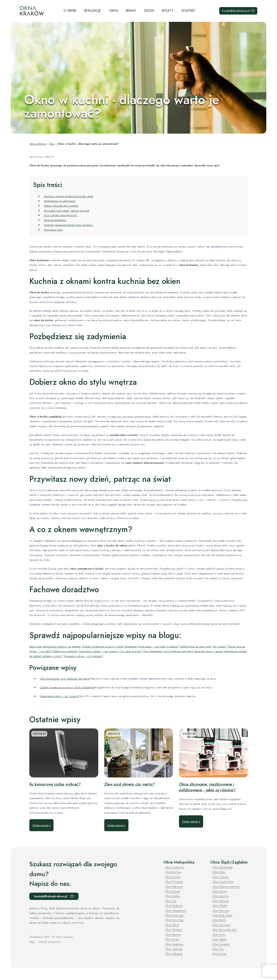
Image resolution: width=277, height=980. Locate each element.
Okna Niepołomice (176, 910)
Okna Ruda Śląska (223, 915)
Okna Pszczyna (221, 910)
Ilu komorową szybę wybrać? (55, 784)
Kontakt (189, 11)
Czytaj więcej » (41, 825)
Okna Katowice (221, 901)
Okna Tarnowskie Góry (225, 930)
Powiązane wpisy (53, 230)
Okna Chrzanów (174, 882)
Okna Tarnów (173, 939)
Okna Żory (218, 949)
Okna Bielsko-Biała (223, 867)
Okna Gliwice (220, 891)
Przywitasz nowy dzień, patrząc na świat (67, 211)
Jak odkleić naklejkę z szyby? (46, 656)
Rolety (168, 11)
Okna (113, 11)
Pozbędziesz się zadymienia (60, 201)
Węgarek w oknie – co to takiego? (83, 656)
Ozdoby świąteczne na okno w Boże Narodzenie (109, 647)
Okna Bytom (219, 872)
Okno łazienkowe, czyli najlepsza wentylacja (168, 651)
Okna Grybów (173, 896)
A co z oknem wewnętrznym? (61, 215)
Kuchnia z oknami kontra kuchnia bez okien (69, 196)
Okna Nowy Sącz (175, 915)
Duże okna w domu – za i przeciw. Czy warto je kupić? (111, 651)
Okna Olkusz (173, 925)
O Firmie (70, 11)
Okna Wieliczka (174, 949)
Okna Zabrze (220, 939)
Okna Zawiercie (221, 944)
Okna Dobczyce (174, 887)
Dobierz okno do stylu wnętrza (61, 206)
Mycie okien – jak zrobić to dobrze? (158, 647)
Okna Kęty (171, 901)
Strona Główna (38, 144)
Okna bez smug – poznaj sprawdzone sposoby (221, 651)
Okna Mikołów (220, 906)
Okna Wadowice (175, 944)
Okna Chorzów (221, 877)
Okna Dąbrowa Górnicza (226, 887)
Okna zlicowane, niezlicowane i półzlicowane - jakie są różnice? (207, 787)
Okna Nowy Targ (175, 920)
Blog (52, 144)
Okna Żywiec (220, 954)
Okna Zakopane (174, 954)
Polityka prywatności (50, 942)
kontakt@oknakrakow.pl (238, 11)
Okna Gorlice (173, 891)
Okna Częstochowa (223, 882)
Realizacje (93, 11)
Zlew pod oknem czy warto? (130, 784)
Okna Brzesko (173, 877)
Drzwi (149, 11)
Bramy (131, 11)
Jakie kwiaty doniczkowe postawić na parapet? (55, 647)
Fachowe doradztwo (55, 220)
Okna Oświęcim (174, 930)
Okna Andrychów (175, 867)
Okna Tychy (219, 934)
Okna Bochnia (173, 872)
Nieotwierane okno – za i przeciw (59, 696)
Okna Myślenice (174, 906)
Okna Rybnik (220, 920)
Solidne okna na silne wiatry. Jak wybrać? (203, 647)
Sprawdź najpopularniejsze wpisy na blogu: (69, 225)
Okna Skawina (173, 934)
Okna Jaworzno (221, 896)
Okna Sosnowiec (222, 925)
